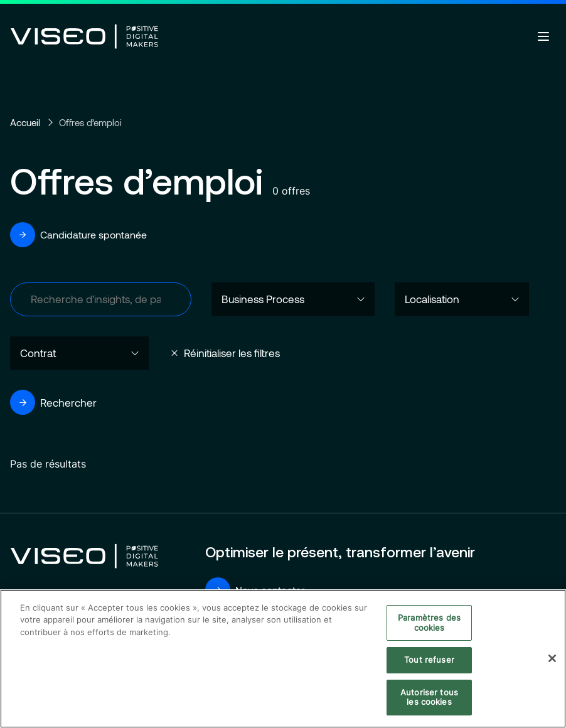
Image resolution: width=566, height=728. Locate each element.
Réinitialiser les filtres (232, 353)
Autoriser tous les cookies (429, 698)
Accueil (25, 122)
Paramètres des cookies (429, 623)
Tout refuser (429, 660)
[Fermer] (552, 660)
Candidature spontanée (78, 235)
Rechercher (53, 402)
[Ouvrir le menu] (543, 36)
